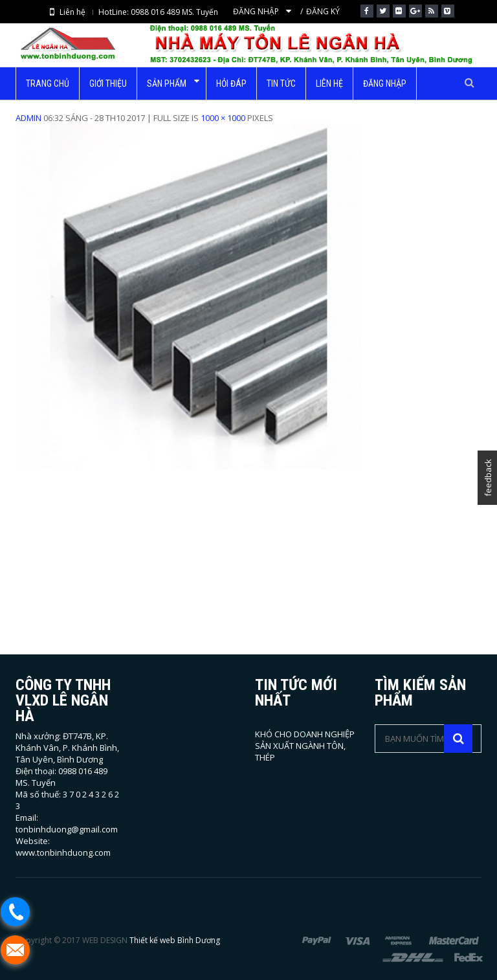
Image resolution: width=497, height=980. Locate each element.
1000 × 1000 (223, 118)
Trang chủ (160, 106)
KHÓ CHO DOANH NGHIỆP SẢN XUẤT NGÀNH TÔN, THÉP (305, 746)
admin (28, 118)
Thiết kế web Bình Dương (175, 940)
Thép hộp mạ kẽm (235, 106)
